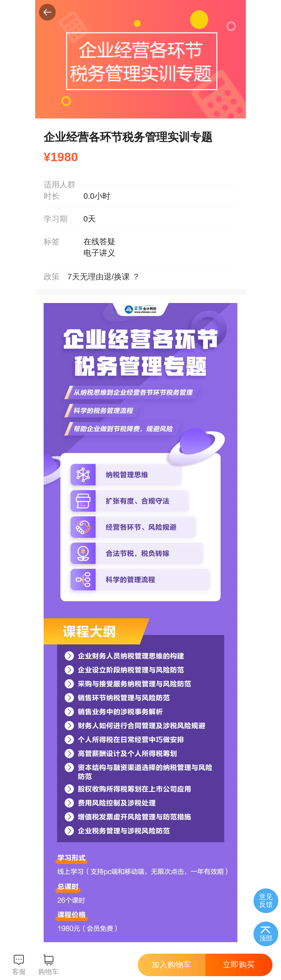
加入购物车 (171, 965)
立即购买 (239, 965)
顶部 (266, 938)
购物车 (48, 972)
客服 (19, 972)
